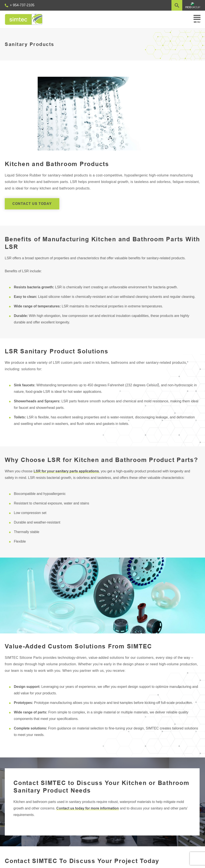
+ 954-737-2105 (20, 5)
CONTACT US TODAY (32, 204)
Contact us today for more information (88, 808)
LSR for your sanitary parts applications (66, 471)
